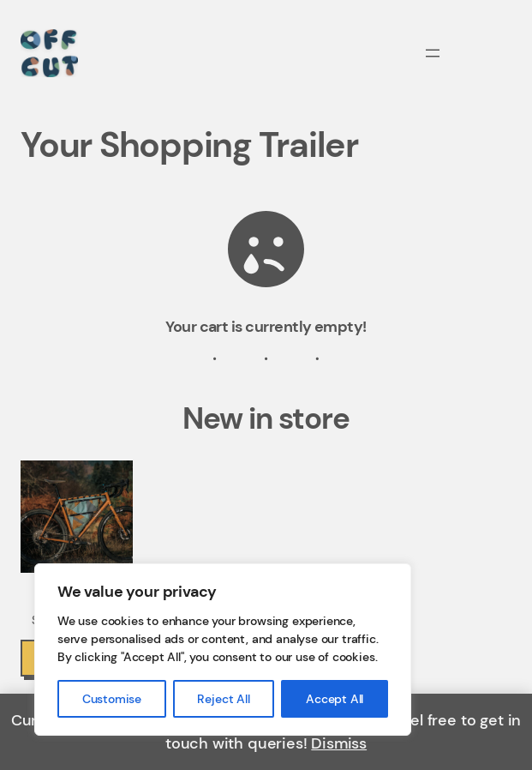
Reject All (223, 699)
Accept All (335, 699)
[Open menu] (433, 53)
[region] (223, 650)
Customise (112, 699)
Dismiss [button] (339, 743)
